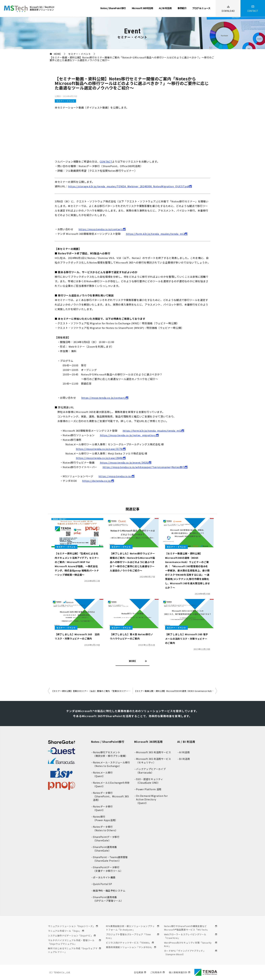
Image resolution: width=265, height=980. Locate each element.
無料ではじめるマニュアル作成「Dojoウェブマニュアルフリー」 (74, 950)
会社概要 (140, 972)
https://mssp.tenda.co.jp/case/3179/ (99, 449)
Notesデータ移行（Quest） (103, 808)
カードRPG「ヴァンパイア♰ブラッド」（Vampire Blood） (191, 952)
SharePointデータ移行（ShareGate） (106, 839)
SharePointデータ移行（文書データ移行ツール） (108, 869)
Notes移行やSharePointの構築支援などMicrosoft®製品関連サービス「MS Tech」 (191, 928)
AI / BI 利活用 (165, 8)
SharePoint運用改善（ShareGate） (105, 849)
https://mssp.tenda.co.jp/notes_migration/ (128, 435)
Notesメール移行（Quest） (103, 774)
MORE (132, 661)
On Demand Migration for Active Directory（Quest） (152, 799)
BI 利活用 (185, 759)
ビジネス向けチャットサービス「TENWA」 (130, 943)
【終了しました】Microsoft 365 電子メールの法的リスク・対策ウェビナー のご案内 (187, 638)
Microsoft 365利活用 (142, 8)
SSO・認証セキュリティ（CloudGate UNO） (150, 781)
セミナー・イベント (65, 101)
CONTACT (253, 11)
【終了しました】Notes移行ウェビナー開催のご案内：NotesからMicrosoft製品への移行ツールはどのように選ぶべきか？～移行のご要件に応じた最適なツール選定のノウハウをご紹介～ (132, 562)
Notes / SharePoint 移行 (113, 8)
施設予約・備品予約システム (109, 891)
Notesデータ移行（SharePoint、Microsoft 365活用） (111, 796)
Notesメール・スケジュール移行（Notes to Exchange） (112, 764)
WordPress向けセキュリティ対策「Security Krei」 (191, 944)
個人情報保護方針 (179, 972)
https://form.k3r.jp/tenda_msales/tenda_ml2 (155, 234)
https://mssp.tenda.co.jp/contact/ (101, 229)
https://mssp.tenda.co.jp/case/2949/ (99, 458)
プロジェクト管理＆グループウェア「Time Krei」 (132, 936)
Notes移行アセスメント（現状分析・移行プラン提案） (110, 754)
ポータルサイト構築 (104, 877)
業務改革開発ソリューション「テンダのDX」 (131, 947)
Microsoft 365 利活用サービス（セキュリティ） (154, 761)
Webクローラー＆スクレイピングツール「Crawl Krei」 (191, 936)
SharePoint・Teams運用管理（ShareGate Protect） (111, 859)
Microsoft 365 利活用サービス (154, 752)
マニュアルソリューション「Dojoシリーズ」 (73, 926)
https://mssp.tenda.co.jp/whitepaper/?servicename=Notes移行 (144, 467)
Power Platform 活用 (149, 789)
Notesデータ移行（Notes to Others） (106, 828)
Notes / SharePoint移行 (108, 742)
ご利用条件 (157, 972)
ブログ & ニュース (201, 8)
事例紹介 (182, 8)
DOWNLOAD (228, 11)
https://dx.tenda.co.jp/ (97, 481)
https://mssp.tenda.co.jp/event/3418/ (124, 462)
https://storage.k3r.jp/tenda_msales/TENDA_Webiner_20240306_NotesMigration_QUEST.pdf (129, 186)
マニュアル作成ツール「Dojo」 (66, 931)
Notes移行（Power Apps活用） (105, 818)
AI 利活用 (184, 752)
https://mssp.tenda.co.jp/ (115, 476)
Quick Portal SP (103, 884)
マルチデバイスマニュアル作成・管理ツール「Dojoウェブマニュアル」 (74, 942)
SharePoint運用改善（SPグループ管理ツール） (108, 899)
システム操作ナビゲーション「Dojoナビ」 (72, 936)
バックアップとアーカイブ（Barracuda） (151, 771)
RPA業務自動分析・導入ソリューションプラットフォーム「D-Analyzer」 (132, 928)
